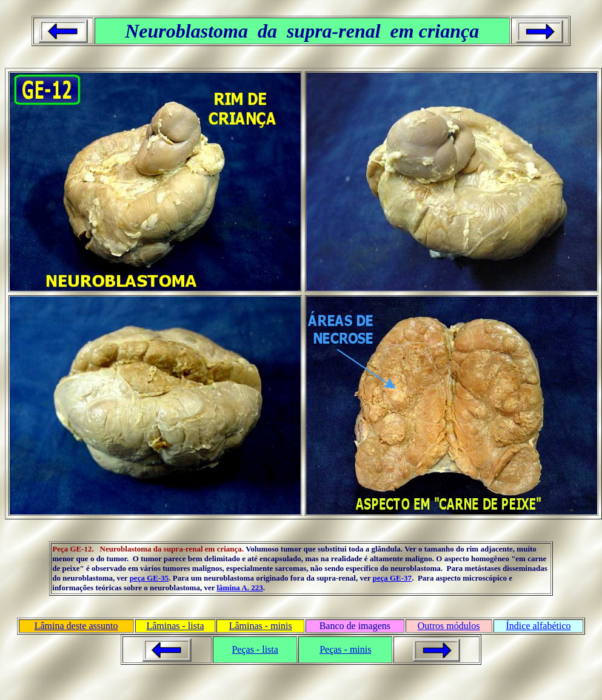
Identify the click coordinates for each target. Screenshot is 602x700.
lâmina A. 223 (239, 588)
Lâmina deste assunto (76, 626)
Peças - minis (345, 649)
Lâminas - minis (261, 626)
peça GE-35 (149, 578)
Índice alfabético (539, 626)
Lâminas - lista (175, 626)
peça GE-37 (392, 578)
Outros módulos (449, 626)
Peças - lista (255, 649)
